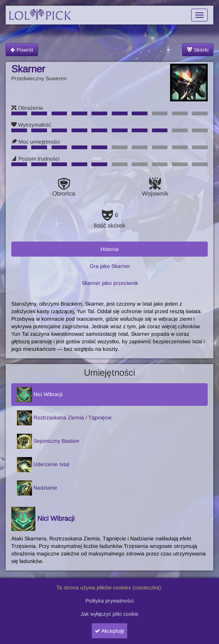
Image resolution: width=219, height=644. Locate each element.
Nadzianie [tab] (37, 488)
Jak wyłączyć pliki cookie (110, 614)
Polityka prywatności (109, 601)
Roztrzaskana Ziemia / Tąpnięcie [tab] (64, 418)
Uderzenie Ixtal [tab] (43, 465)
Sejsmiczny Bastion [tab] (48, 441)
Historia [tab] (109, 249)
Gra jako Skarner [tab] (110, 266)
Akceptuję (110, 631)
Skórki (198, 50)
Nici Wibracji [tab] (40, 395)
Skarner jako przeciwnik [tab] (110, 283)
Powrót (22, 50)
